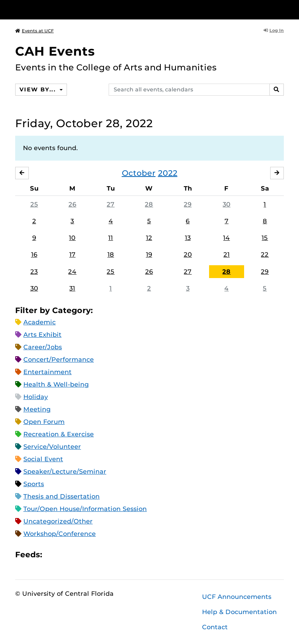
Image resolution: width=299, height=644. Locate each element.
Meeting (37, 409)
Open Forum (44, 422)
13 (188, 238)
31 (72, 288)
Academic (40, 322)
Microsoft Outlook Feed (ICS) (65, 554)
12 (149, 238)
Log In (274, 30)
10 (72, 238)
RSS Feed (79, 554)
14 (226, 238)
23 (34, 272)
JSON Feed (105, 554)
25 (34, 204)
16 (34, 255)
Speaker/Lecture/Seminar (65, 472)
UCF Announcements (237, 597)
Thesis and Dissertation (62, 496)
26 (72, 204)
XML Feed (92, 554)
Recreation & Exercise (59, 434)
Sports (34, 484)
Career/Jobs (43, 347)
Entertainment (47, 372)
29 (188, 204)
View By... (39, 89)
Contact (215, 627)
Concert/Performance (59, 360)
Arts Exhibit (42, 335)
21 (227, 255)
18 (111, 255)
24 (72, 272)
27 (111, 204)
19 (149, 255)
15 (265, 238)
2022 (168, 173)
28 (149, 204)
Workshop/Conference (60, 534)
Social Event (43, 459)
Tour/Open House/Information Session (85, 509)
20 (188, 255)
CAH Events (55, 51)
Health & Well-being (56, 384)
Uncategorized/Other (58, 521)
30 (227, 204)
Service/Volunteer (52, 447)
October (139, 173)
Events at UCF (34, 31)
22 (265, 255)
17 (72, 255)
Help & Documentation (239, 612)
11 (111, 238)
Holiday (36, 397)
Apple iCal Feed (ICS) (52, 554)
